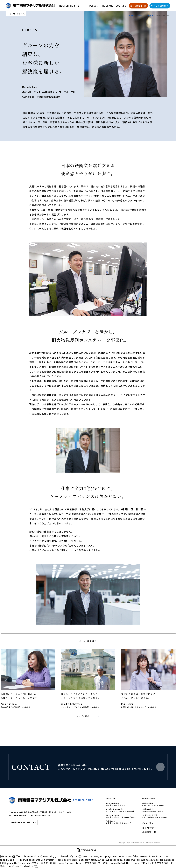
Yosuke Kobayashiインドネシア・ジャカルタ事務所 (120, 810)
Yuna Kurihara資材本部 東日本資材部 (116, 804)
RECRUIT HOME (136, 15)
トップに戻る (83, 716)
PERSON (94, 6)
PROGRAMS (107, 6)
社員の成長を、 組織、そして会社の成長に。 (155, 804)
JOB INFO (121, 6)
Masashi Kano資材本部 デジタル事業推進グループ (121, 816)
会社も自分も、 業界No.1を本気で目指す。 (154, 810)
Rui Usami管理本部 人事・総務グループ (118, 822)
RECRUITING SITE (69, 6)
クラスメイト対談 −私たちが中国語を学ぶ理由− (155, 816)
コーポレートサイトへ (17, 14)
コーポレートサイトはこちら (23, 822)
